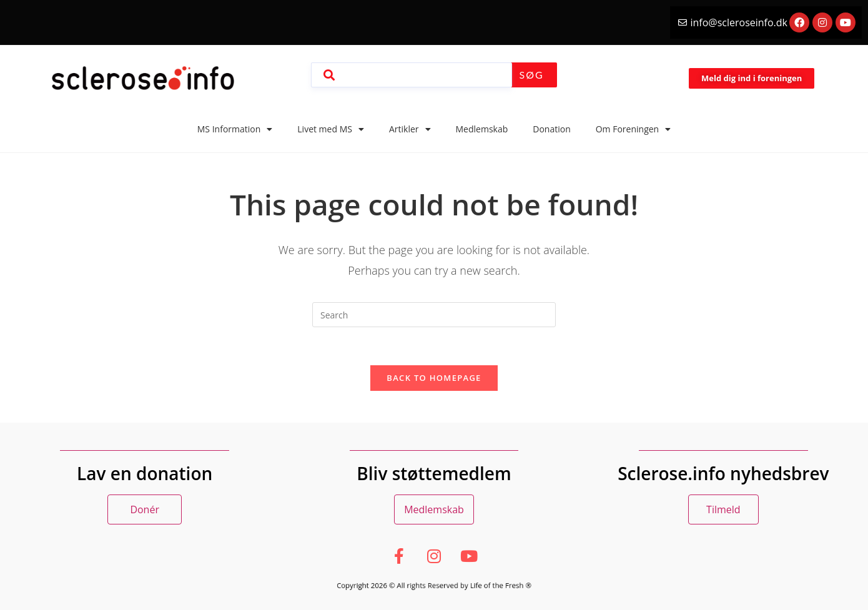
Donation (551, 129)
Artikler (410, 129)
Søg (532, 75)
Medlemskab (482, 129)
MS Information (235, 129)
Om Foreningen (633, 129)
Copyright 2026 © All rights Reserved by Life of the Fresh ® (434, 585)
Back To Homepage (434, 378)
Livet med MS (331, 129)
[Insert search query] (434, 315)
